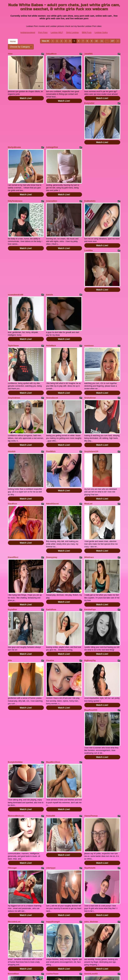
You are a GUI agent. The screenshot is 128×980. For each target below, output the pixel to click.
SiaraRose (13, 433)
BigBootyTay (90, 567)
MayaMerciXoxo (53, 653)
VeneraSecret (52, 343)
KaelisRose (51, 524)
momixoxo (89, 299)
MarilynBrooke (14, 132)
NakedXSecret (52, 433)
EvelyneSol (89, 95)
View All (45, 41)
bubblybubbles (53, 879)
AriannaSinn (52, 178)
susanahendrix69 (16, 256)
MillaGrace (89, 479)
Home (13, 41)
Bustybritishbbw (15, 653)
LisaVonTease (52, 833)
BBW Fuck (87, 32)
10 (96, 41)
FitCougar (12, 743)
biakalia (50, 256)
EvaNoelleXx (90, 178)
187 (112, 41)
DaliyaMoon (51, 54)
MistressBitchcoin (16, 699)
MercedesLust (14, 789)
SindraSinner (90, 343)
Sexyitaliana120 (91, 389)
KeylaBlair (13, 524)
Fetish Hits (61, 973)
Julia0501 (89, 54)
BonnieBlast (13, 833)
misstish (12, 389)
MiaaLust (88, 433)
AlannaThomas (91, 699)
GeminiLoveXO (91, 833)
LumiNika (89, 219)
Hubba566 (51, 699)
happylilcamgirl (53, 789)
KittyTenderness (15, 178)
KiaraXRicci (13, 479)
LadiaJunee (89, 879)
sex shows (84, 950)
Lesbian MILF (57, 32)
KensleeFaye (90, 524)
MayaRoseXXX (91, 608)
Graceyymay (52, 479)
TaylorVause (13, 299)
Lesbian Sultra (101, 32)
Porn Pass (43, 32)
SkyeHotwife (90, 743)
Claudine (50, 567)
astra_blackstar (91, 789)
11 (102, 41)
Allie (10, 567)
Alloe (10, 54)
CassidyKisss (14, 879)
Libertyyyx (51, 743)
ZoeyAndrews (14, 343)
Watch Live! (26, 90)
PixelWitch (51, 389)
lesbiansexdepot (28, 32)
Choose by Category (21, 47)
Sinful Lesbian (72, 32)
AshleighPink (52, 132)
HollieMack (51, 299)
